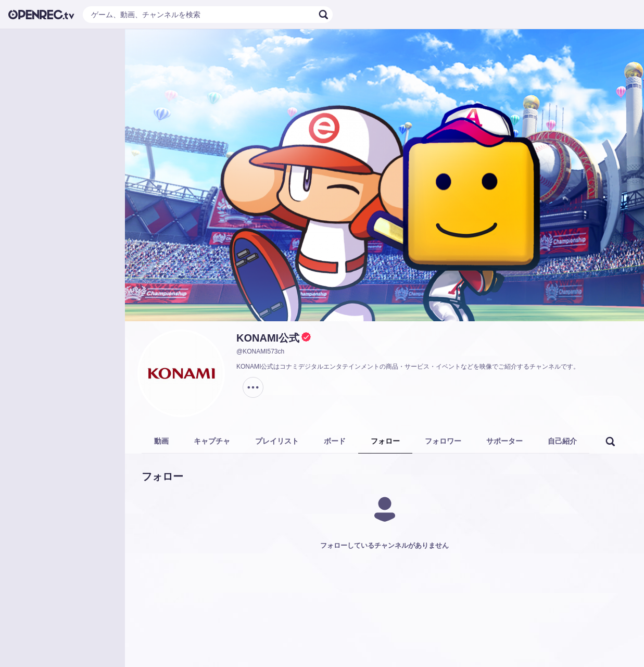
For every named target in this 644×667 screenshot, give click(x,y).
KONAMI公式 (268, 338)
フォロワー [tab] (443, 441)
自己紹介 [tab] (562, 441)
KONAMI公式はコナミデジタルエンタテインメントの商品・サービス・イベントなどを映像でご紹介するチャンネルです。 (408, 367)
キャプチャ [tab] (212, 441)
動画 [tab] (161, 441)
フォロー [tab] (385, 441)
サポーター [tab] (504, 441)
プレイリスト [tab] (277, 441)
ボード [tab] (335, 441)
